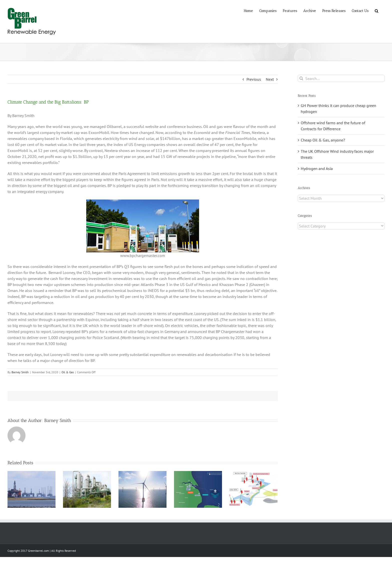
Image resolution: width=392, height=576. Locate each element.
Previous (254, 79)
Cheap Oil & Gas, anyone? (323, 140)
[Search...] (341, 78)
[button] (376, 10)
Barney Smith (20, 372)
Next (270, 79)
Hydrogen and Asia (317, 168)
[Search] (301, 78)
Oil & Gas (68, 372)
